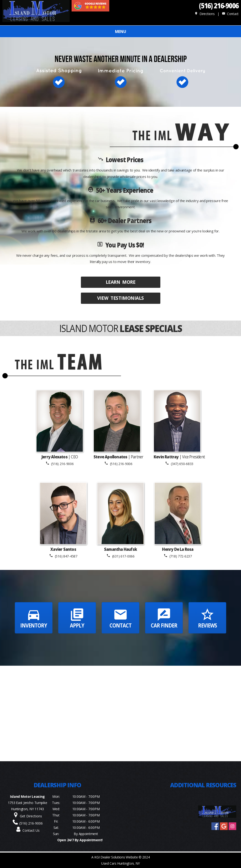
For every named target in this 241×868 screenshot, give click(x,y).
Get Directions (31, 816)
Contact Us (31, 830)
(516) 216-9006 (219, 5)
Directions (205, 14)
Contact (230, 14)
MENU (121, 32)
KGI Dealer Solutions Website (116, 857)
